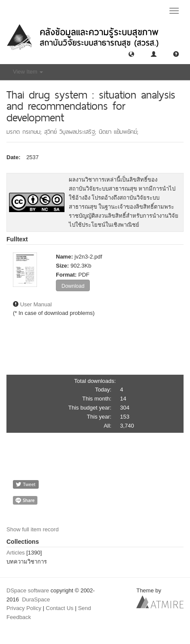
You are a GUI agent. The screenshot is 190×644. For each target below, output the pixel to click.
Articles (16, 553)
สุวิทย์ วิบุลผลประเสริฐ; (72, 132)
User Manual (36, 304)
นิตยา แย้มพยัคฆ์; (119, 132)
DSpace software (28, 590)
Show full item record (32, 529)
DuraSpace (36, 599)
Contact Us (60, 608)
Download (73, 286)
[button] (131, 54)
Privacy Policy (24, 608)
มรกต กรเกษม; (25, 132)
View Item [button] (28, 72)
